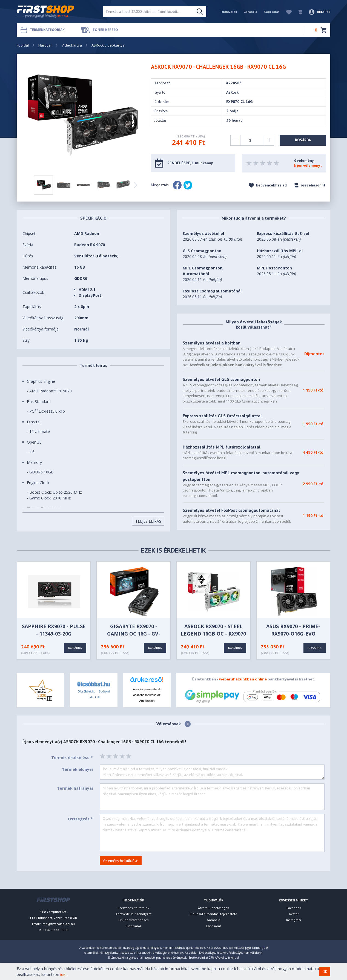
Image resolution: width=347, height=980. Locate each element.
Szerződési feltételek (133, 908)
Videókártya (72, 45)
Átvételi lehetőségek (213, 908)
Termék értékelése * (72, 758)
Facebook (294, 908)
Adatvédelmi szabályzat (134, 914)
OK (325, 972)
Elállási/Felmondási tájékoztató (213, 914)
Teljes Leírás (148, 521)
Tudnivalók (228, 12)
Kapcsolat (272, 12)
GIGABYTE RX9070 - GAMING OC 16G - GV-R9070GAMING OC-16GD (134, 634)
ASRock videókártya (108, 45)
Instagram (294, 920)
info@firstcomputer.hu (58, 924)
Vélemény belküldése (121, 861)
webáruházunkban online (243, 679)
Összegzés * (80, 819)
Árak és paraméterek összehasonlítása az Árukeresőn (147, 695)
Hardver (45, 45)
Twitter (294, 914)
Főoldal (23, 45)
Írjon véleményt (308, 166)
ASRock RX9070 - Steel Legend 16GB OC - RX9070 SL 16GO (213, 634)
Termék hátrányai (75, 788)
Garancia (250, 12)
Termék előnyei (77, 769)
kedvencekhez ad (268, 185)
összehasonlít (310, 185)
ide (63, 974)
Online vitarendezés (134, 920)
